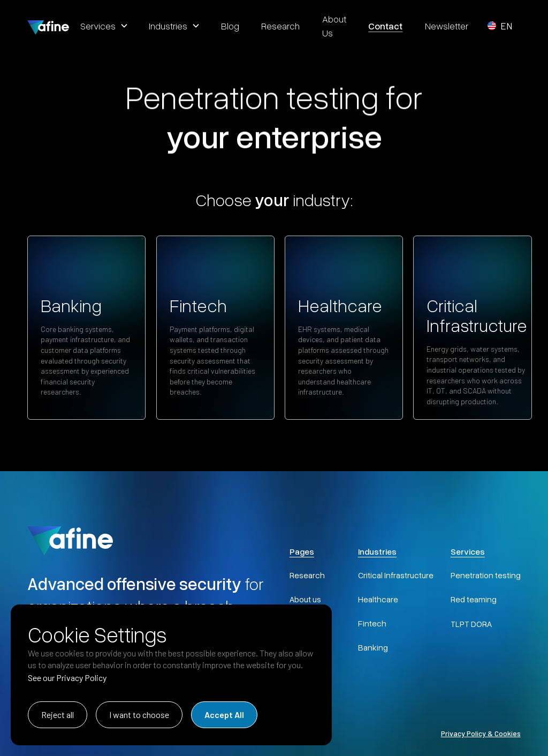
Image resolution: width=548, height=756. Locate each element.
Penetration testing (486, 575)
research (280, 26)
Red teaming (474, 599)
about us (334, 26)
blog (230, 26)
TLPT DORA (471, 623)
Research (307, 575)
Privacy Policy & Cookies (481, 733)
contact (385, 26)
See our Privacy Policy (67, 678)
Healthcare (378, 599)
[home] (48, 25)
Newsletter (447, 26)
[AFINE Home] (70, 539)
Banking (373, 647)
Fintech (372, 623)
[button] (103, 26)
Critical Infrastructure (396, 575)
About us (305, 599)
